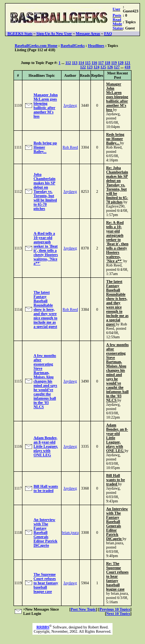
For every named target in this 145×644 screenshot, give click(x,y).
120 (121, 63)
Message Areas (88, 34)
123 (90, 67)
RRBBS (43, 627)
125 (103, 67)
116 (94, 63)
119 (114, 63)
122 (83, 67)
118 (107, 63)
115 (88, 63)
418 (127, 67)
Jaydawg (70, 105)
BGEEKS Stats (20, 34)
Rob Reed (70, 147)
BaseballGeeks (73, 46)
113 (75, 63)
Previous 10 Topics (115, 609)
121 (127, 63)
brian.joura (70, 532)
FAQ (108, 34)
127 (117, 67)
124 (96, 67)
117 (101, 63)
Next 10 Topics (118, 614)
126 (110, 67)
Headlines (96, 46)
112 (68, 63)
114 (81, 63)
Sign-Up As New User (54, 34)
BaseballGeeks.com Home (36, 46)
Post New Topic (84, 609)
